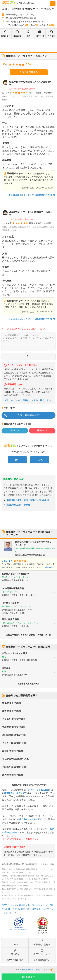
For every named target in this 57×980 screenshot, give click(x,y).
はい (17, 460)
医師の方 (15, 430)
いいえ (40, 460)
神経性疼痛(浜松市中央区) (15, 767)
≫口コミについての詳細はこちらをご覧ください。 (28, 400)
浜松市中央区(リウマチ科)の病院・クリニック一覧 (28, 635)
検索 (53, 970)
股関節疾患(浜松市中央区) (15, 735)
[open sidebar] (53, 4)
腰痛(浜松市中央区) (11, 711)
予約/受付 (30, 977)
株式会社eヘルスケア (15, 793)
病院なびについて (42, 954)
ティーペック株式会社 (38, 790)
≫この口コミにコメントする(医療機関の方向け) (32, 195)
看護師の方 (42, 430)
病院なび (9, 3)
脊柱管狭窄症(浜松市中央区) (16, 759)
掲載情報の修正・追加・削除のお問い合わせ (28, 500)
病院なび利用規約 (15, 960)
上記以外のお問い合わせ (18, 505)
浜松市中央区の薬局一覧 (28, 684)
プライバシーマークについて (18, 930)
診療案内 (17, 36)
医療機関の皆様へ (42, 944)
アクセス (51, 36)
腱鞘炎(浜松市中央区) (13, 751)
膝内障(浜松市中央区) (13, 775)
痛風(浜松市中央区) (11, 703)
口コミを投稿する (29, 72)
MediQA (15, 954)
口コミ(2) (40, 36)
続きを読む (50, 567)
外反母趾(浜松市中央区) (14, 719)
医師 (28, 36)
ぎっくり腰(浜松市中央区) (15, 743)
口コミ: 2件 (7, 561)
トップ (15, 944)
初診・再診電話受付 (29, 415)
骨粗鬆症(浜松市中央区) (14, 727)
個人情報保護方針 (42, 960)
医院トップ (6, 36)
